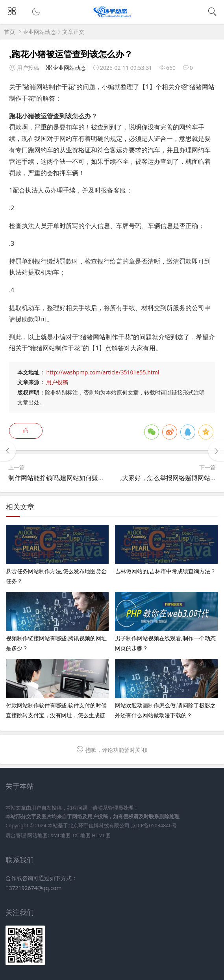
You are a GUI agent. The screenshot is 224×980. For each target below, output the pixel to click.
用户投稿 (57, 382)
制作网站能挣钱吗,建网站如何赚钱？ (59, 478)
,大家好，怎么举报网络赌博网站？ (168, 478)
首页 (9, 32)
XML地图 (60, 835)
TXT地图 (81, 835)
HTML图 (101, 835)
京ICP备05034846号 (154, 826)
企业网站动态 (39, 32)
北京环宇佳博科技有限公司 (99, 826)
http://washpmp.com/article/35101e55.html (103, 372)
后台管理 (16, 835)
